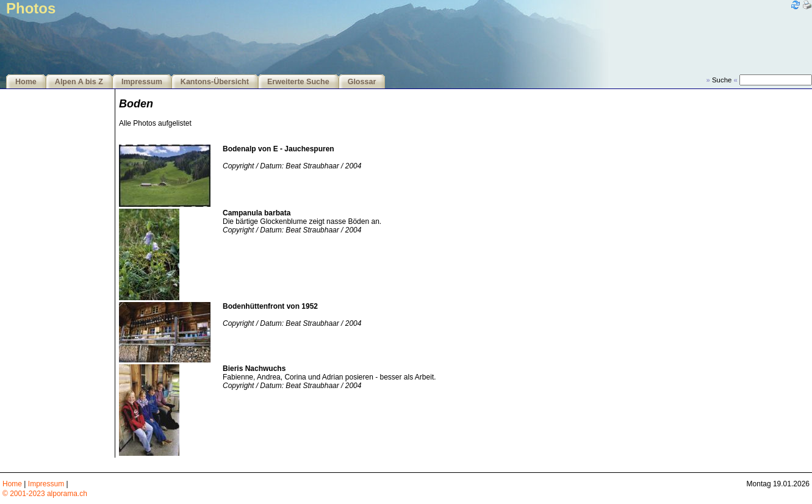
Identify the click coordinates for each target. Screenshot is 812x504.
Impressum (142, 82)
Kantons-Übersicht (215, 82)
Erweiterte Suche (298, 82)
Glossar (362, 82)
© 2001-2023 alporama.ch (45, 494)
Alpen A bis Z (79, 82)
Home (26, 82)
